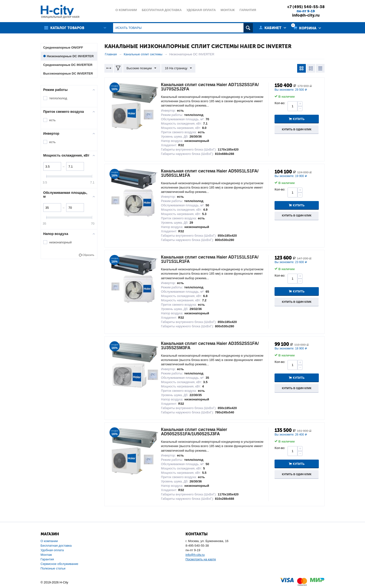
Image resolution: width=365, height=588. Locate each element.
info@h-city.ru (305, 15)
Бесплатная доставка (56, 546)
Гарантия (47, 559)
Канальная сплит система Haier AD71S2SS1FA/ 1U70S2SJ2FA (211, 87)
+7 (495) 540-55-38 (306, 7)
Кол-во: (280, 103)
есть (52, 120)
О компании (49, 541)
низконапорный (61, 242)
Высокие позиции (142, 68)
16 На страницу (178, 68)
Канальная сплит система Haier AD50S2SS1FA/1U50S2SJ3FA (195, 432)
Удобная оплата (52, 550)
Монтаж (46, 555)
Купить (299, 119)
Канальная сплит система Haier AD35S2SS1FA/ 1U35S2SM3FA (211, 346)
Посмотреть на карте (201, 559)
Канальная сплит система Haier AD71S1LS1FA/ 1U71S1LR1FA (211, 259)
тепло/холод (58, 98)
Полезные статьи (53, 568)
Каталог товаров (68, 28)
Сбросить (88, 255)
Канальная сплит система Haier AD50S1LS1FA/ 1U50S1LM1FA (211, 173)
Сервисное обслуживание (60, 564)
